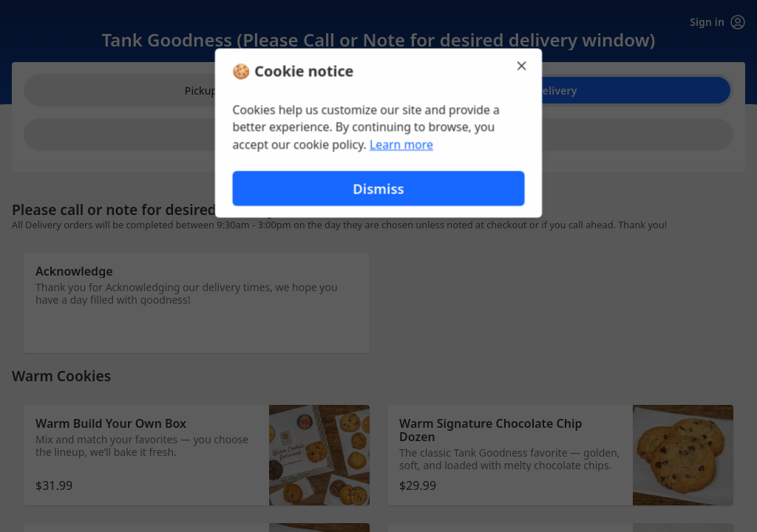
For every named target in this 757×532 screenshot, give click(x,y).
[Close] (523, 65)
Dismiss (378, 189)
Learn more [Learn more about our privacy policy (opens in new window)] (402, 145)
